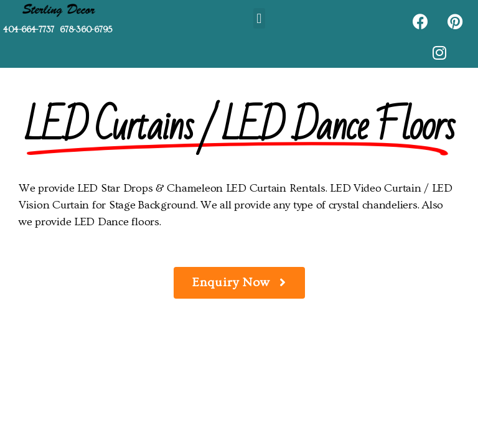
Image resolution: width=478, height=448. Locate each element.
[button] (259, 18)
